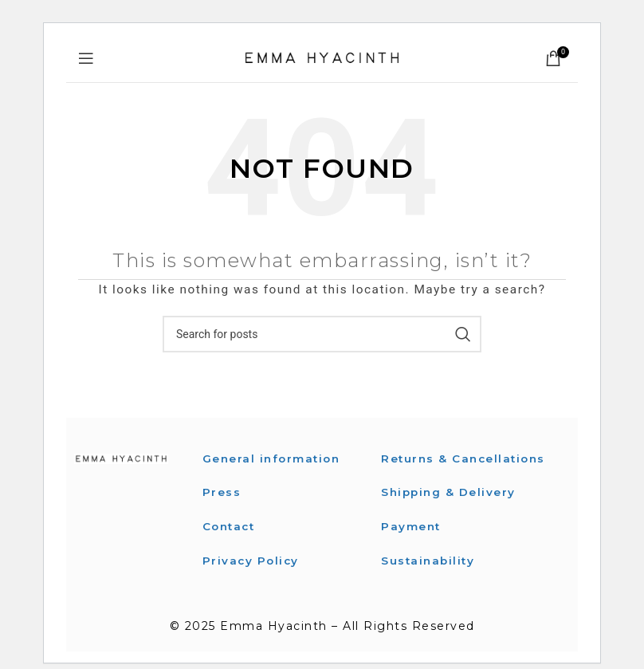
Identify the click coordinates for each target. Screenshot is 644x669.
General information (274, 458)
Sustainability (429, 577)
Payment (412, 544)
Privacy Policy (252, 560)
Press (222, 492)
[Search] (322, 334)
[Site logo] (322, 57)
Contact (231, 525)
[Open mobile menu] (87, 58)
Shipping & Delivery (450, 510)
